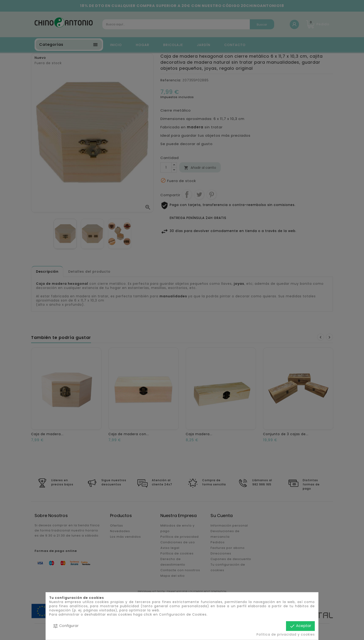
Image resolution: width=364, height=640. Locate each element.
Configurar (66, 626)
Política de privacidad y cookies (286, 634)
